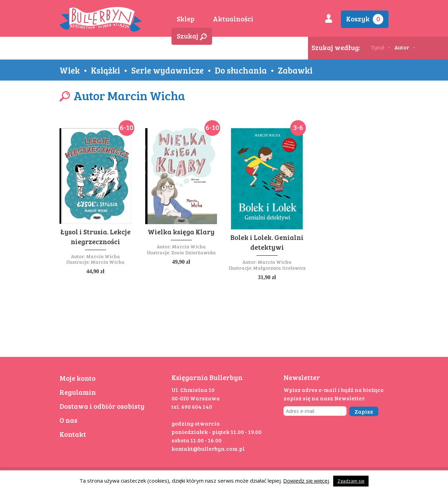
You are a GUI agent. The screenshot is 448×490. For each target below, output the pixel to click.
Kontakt (73, 434)
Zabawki (295, 70)
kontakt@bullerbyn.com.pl (208, 448)
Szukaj (192, 36)
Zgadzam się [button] (351, 481)
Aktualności (233, 19)
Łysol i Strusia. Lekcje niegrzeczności (96, 236)
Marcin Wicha (103, 256)
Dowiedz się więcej (306, 481)
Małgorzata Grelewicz (279, 268)
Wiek (70, 70)
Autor (402, 47)
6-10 (127, 127)
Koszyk (365, 19)
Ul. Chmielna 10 (193, 390)
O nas (68, 420)
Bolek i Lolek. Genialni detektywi (267, 242)
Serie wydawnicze (167, 70)
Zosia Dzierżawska (194, 252)
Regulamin (78, 392)
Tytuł (377, 47)
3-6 (298, 127)
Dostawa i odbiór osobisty (102, 406)
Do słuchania (241, 70)
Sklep (186, 19)
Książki (106, 70)
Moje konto (78, 378)
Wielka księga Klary (181, 232)
